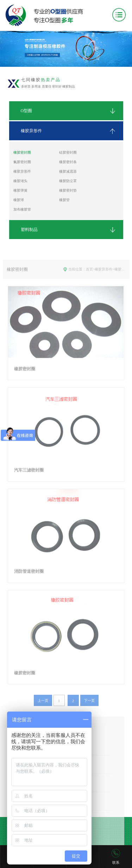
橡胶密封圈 (22, 152)
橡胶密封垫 (68, 190)
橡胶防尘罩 (68, 181)
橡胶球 (19, 200)
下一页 (89, 709)
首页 (89, 278)
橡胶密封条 (68, 162)
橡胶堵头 (20, 181)
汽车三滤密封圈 (29, 479)
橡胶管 (64, 200)
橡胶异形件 (22, 171)
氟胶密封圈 (22, 162)
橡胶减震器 (68, 171)
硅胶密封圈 (68, 152)
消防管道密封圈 (29, 580)
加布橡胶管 (22, 209)
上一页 (43, 709)
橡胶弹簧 (20, 190)
